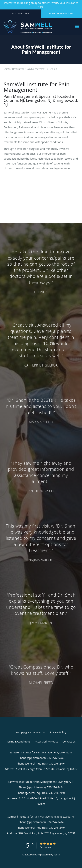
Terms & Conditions (18, 741)
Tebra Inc (40, 732)
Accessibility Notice (46, 741)
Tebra (57, 855)
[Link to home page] (36, 27)
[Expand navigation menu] (77, 27)
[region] (41, 466)
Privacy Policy (58, 732)
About (54, 69)
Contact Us (69, 741)
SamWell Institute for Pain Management (24, 69)
